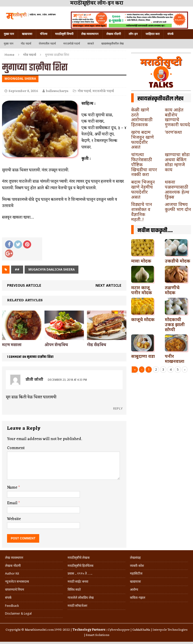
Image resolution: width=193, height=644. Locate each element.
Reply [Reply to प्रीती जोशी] (118, 408)
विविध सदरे (74, 590)
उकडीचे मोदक (178, 261)
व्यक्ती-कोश (137, 566)
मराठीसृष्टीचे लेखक (79, 558)
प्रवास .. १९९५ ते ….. (80, 573)
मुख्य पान (9, 34)
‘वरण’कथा (173, 132)
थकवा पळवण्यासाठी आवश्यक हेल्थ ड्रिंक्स (177, 189)
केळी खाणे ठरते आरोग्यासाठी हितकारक (142, 117)
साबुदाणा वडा (143, 356)
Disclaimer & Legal (18, 613)
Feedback (12, 606)
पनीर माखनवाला (175, 359)
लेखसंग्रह (135, 558)
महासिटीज (136, 573)
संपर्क (170, 34)
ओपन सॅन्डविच (56, 345)
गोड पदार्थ (26, 44)
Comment (16, 448)
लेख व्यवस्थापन (90, 34)
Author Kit (12, 573)
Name (13, 488)
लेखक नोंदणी (114, 34)
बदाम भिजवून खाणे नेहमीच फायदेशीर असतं (143, 189)
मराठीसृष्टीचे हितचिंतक (81, 566)
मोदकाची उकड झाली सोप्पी (175, 324)
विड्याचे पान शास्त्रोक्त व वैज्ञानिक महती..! (142, 212)
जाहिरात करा (153, 34)
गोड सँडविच (96, 345)
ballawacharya (57, 91)
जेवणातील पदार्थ (47, 44)
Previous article (24, 285)
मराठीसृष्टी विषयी (64, 34)
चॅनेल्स (44, 34)
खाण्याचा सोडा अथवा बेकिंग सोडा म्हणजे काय (177, 162)
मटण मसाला (12, 345)
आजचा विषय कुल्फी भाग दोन (178, 207)
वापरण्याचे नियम (15, 590)
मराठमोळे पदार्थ (72, 44)
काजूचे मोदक (143, 319)
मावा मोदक (141, 261)
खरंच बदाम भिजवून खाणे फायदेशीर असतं (142, 139)
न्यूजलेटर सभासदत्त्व (17, 582)
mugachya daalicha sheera (52, 269)
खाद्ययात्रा (27, 34)
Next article (108, 285)
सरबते (91, 44)
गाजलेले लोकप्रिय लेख (81, 598)
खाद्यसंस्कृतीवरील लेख (112, 44)
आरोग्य (134, 590)
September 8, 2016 (23, 91)
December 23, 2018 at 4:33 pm (67, 380)
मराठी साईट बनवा (78, 582)
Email (13, 503)
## (17, 269)
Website (14, 519)
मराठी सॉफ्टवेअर (77, 606)
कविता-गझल (138, 598)
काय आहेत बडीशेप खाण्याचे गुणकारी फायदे (177, 117)
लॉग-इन (133, 34)
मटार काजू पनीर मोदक (142, 290)
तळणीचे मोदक (172, 290)
